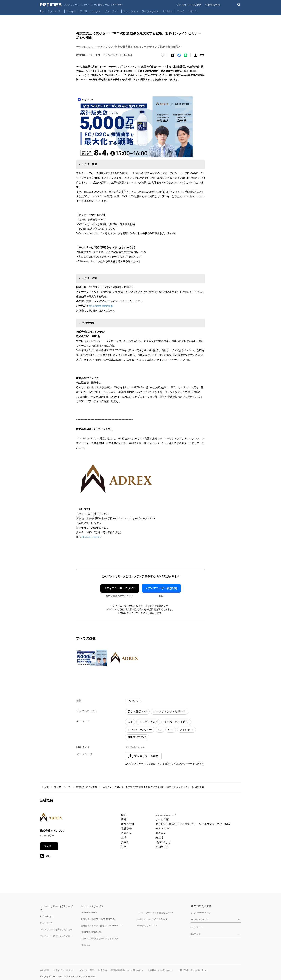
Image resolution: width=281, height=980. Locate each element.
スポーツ (193, 11)
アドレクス (186, 730)
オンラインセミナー (140, 730)
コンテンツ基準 (86, 970)
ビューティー (112, 11)
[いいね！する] (163, 55)
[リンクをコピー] (202, 55)
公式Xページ (197, 927)
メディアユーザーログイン (120, 588)
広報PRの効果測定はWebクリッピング (99, 939)
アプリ (84, 11)
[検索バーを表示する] (239, 5)
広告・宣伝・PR (137, 711)
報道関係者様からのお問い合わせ (127, 970)
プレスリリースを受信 (189, 5)
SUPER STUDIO (137, 737)
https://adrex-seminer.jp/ (101, 306)
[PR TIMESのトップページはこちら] (81, 5)
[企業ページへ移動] (51, 818)
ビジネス (168, 11)
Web (130, 722)
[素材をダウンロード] (196, 55)
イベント (133, 701)
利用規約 (103, 970)
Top (42, 11)
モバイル (71, 11)
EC (160, 730)
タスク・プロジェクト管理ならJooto (155, 913)
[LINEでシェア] (185, 55)
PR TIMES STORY (89, 913)
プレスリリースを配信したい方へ (56, 936)
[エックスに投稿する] (173, 55)
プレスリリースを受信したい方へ (56, 929)
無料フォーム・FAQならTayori (152, 919)
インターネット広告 (176, 722)
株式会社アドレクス (87, 787)
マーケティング (148, 722)
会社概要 (44, 970)
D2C (171, 730)
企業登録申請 (213, 5)
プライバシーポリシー (64, 970)
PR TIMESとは (47, 916)
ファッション (131, 11)
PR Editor (85, 945)
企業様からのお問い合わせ (161, 970)
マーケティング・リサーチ (170, 711)
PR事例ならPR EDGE (147, 926)
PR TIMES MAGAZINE (91, 932)
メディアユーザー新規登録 (161, 588)
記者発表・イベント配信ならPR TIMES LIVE (102, 926)
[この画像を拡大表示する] (92, 658)
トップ (45, 787)
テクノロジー (55, 11)
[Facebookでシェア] (179, 55)
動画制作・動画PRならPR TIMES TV (98, 919)
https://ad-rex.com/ (91, 537)
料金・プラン (47, 923)
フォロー (49, 846)
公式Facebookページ (201, 913)
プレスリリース (62, 787)
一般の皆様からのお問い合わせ (193, 970)
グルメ (180, 11)
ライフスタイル (151, 11)
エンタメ (96, 11)
